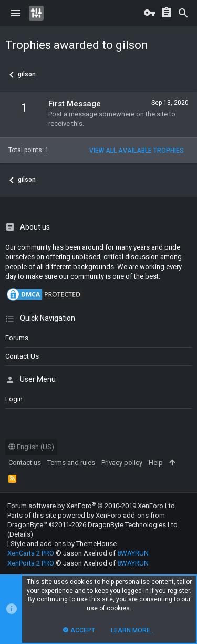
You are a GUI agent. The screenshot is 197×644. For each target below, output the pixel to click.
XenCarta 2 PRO (31, 553)
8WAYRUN (133, 553)
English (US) (31, 447)
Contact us (22, 356)
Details (20, 534)
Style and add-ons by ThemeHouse (64, 544)
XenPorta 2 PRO (31, 563)
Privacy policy (122, 463)
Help (156, 463)
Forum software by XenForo (92, 506)
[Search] (183, 13)
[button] (16, 13)
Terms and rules (71, 463)
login (14, 399)
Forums (17, 338)
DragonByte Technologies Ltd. (133, 525)
